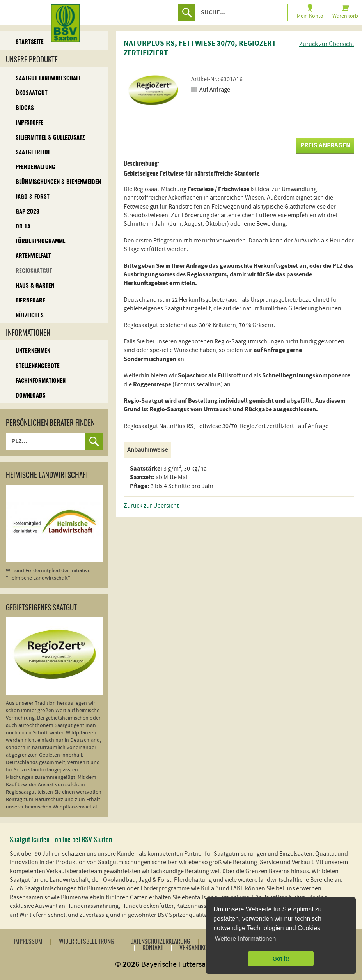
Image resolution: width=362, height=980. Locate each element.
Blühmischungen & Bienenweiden (58, 182)
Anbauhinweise (147, 450)
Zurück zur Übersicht (327, 44)
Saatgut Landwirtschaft (48, 79)
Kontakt (153, 948)
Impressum (28, 942)
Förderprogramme (41, 241)
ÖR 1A (23, 227)
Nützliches (30, 316)
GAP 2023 (28, 212)
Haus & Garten (35, 286)
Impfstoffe (29, 123)
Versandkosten (199, 948)
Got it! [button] (281, 959)
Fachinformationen (41, 381)
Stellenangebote (38, 366)
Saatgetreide (33, 153)
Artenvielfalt (33, 256)
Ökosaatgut (32, 93)
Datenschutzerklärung (160, 942)
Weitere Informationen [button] (245, 938)
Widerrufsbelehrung (86, 942)
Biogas (25, 108)
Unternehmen (33, 351)
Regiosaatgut (34, 271)
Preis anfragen (325, 145)
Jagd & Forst (33, 197)
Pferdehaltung (35, 167)
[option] (153, 92)
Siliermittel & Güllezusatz (50, 138)
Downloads (31, 396)
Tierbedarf (30, 301)
